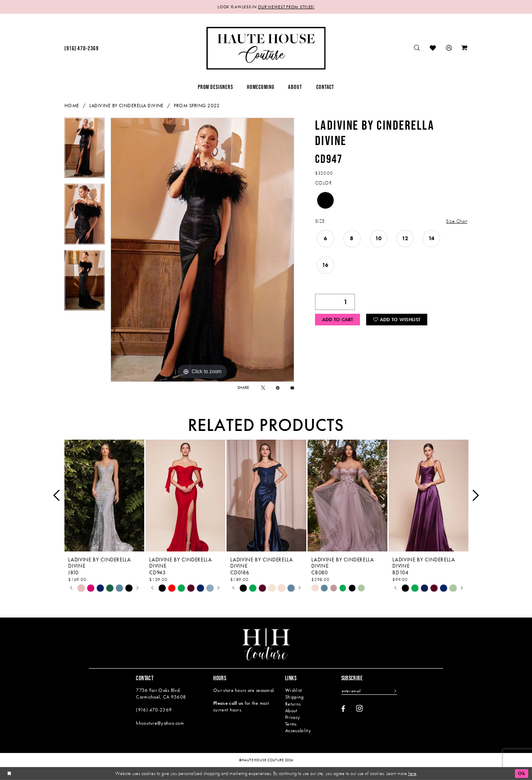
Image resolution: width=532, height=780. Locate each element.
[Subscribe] (395, 691)
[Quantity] (335, 302)
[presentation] (104, 496)
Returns (293, 704)
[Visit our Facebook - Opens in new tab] (343, 709)
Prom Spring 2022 (197, 106)
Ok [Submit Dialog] (521, 773)
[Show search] (417, 48)
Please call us (228, 703)
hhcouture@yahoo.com (160, 723)
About (291, 711)
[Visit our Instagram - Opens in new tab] (360, 709)
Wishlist (293, 690)
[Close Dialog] (9, 774)
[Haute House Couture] (266, 48)
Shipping (294, 697)
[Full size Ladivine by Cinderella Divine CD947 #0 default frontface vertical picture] (202, 250)
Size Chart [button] (457, 221)
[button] (449, 48)
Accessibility (298, 731)
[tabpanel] (85, 151)
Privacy (293, 717)
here (412, 773)
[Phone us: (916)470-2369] (81, 48)
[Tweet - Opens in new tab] (263, 388)
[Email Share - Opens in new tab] (292, 388)
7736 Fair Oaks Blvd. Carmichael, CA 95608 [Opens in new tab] (161, 693)
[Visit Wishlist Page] (433, 48)
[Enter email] (369, 691)
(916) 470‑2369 (154, 710)
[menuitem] (81, 48)
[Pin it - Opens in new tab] (278, 388)
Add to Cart (338, 320)
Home (72, 106)
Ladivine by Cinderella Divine (127, 106)
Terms (291, 724)
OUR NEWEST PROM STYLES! (286, 7)
